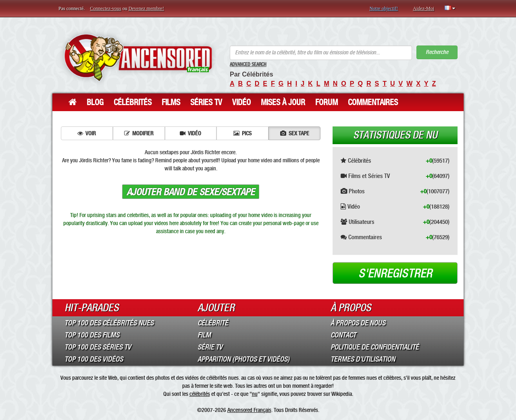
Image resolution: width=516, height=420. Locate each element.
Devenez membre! (146, 8)
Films (171, 102)
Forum (327, 102)
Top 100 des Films (92, 335)
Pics (242, 133)
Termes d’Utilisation (363, 359)
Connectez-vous (105, 8)
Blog (95, 102)
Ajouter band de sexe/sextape (191, 192)
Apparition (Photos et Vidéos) (243, 359)
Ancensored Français (249, 410)
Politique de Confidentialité (375, 347)
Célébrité (213, 323)
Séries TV (206, 102)
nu (255, 394)
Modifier (139, 133)
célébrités (200, 394)
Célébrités (133, 102)
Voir (87, 133)
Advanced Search (248, 64)
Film (204, 335)
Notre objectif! (384, 8)
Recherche (437, 52)
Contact (343, 335)
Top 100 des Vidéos (94, 359)
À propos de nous (358, 323)
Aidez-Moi (423, 8)
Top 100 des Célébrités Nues (109, 323)
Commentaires (373, 102)
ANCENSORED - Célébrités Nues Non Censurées (138, 57)
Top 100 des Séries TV (98, 347)
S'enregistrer (395, 273)
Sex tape (295, 133)
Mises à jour (283, 102)
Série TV (210, 347)
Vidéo (241, 102)
